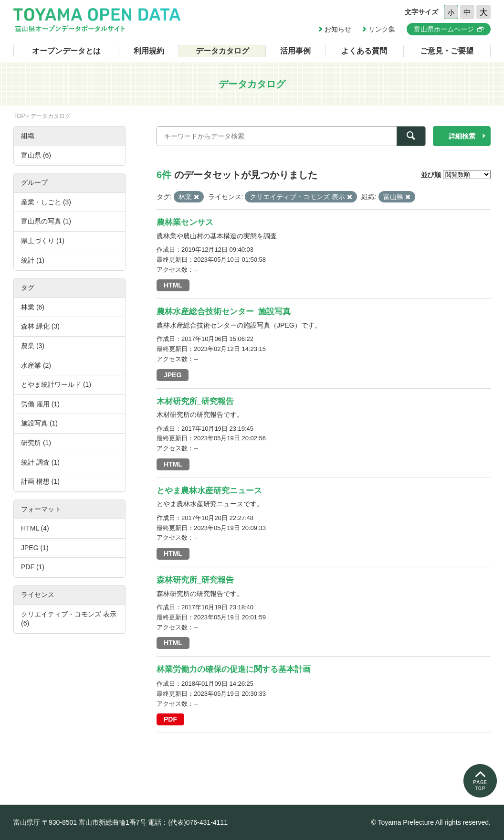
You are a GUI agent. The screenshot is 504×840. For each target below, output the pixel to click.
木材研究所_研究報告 (195, 401)
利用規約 (149, 51)
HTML (173, 285)
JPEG (173, 375)
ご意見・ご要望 (447, 51)
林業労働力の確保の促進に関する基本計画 (234, 669)
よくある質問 (364, 51)
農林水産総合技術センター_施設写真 (224, 312)
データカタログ (222, 51)
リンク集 (382, 29)
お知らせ (338, 29)
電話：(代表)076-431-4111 (188, 822)
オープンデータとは (66, 51)
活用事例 (295, 51)
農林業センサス (185, 222)
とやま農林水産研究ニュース (209, 491)
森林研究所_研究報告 (195, 580)
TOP (19, 116)
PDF (170, 719)
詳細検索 (462, 136)
